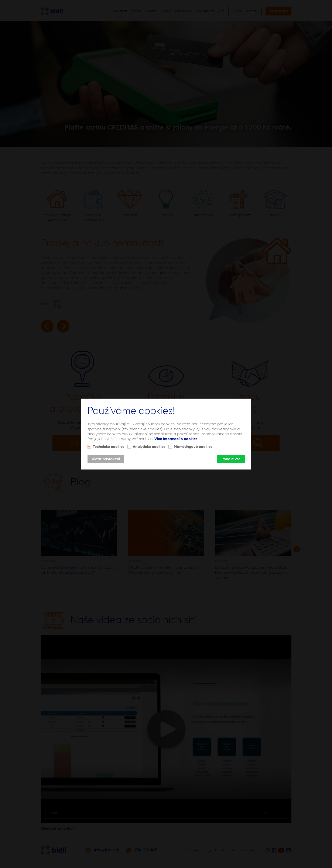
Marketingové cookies (193, 447)
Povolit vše (231, 459)
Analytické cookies (149, 447)
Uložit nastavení (106, 459)
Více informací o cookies (176, 439)
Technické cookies (109, 447)
